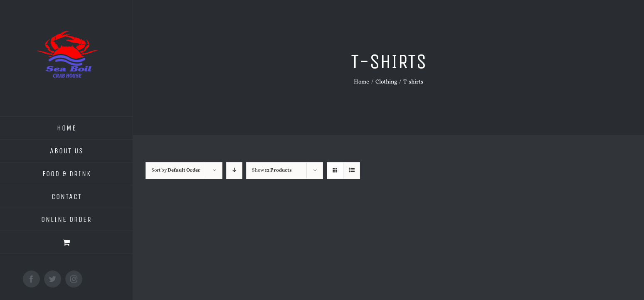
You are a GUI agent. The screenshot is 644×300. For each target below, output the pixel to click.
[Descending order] (234, 171)
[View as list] (352, 171)
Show (272, 170)
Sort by (176, 170)
